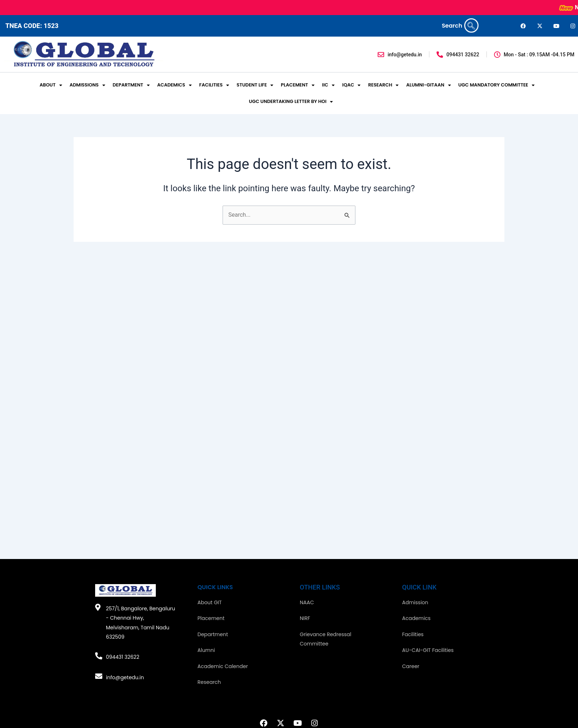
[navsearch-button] (471, 25)
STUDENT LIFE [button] (255, 85)
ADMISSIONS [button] (87, 85)
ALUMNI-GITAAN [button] (428, 85)
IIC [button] (328, 85)
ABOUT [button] (51, 85)
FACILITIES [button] (214, 85)
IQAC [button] (351, 85)
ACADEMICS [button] (174, 85)
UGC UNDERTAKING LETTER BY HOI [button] (291, 102)
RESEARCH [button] (383, 85)
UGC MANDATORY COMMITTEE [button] (497, 85)
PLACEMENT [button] (298, 85)
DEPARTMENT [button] (131, 85)
